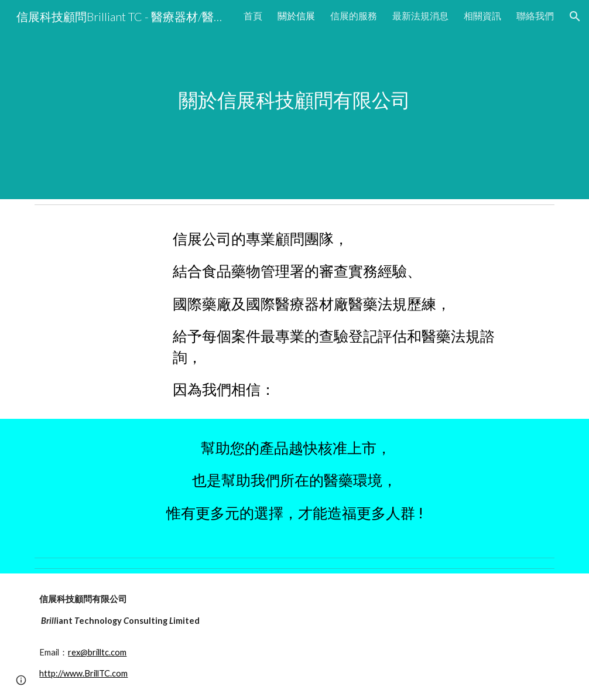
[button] (575, 16)
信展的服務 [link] (354, 16)
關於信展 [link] (296, 16)
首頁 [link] (253, 16)
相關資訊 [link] (482, 16)
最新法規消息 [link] (420, 16)
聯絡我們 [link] (535, 16)
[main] (294, 100)
